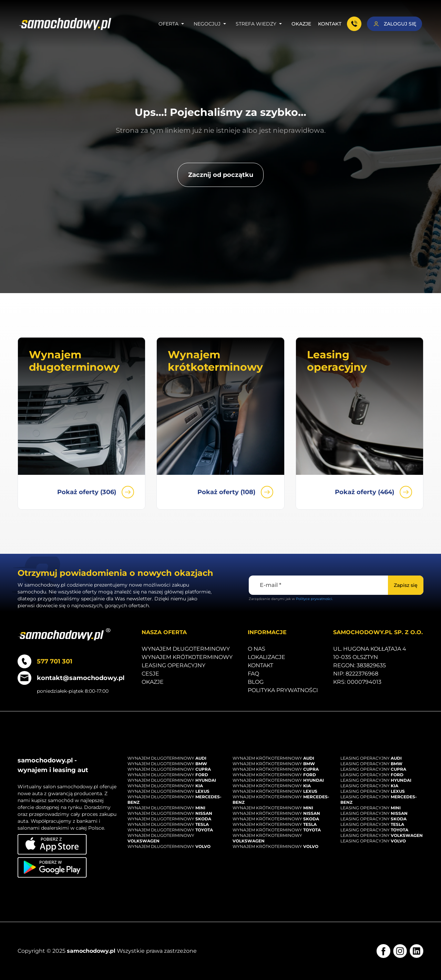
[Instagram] (400, 951)
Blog (256, 682)
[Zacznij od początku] (220, 175)
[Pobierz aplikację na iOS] (52, 844)
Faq (253, 674)
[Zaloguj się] (394, 24)
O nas (257, 649)
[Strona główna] (65, 24)
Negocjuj (211, 24)
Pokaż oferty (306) (96, 492)
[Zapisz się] (406, 585)
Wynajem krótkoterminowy (187, 657)
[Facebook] (383, 951)
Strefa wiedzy (260, 24)
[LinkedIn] (417, 951)
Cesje (150, 674)
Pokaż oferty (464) (373, 492)
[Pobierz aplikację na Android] (52, 867)
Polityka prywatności (283, 690)
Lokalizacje (266, 657)
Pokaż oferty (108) (235, 492)
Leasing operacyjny (173, 665)
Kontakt (330, 24)
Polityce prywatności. (314, 599)
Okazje (301, 24)
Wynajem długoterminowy (186, 649)
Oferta (173, 24)
